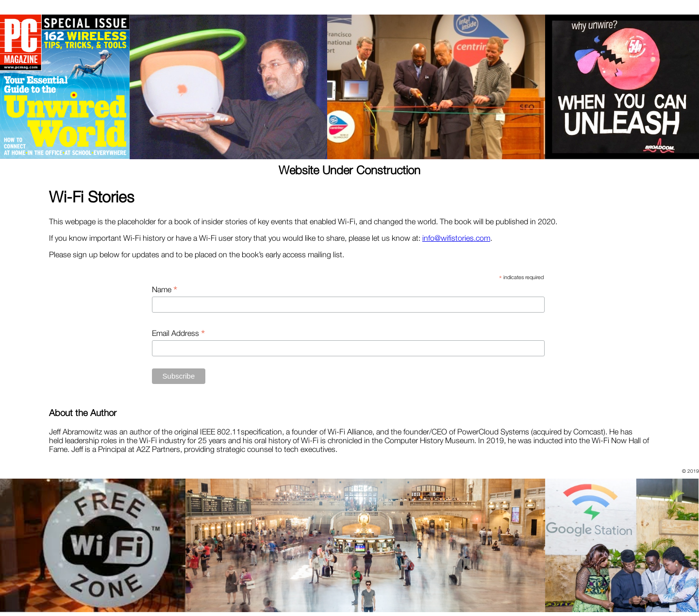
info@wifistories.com (456, 238)
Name (165, 289)
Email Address (178, 333)
